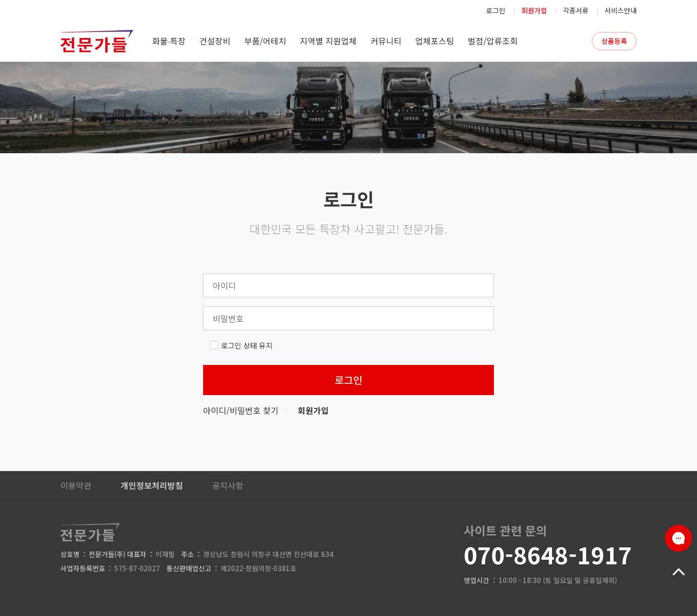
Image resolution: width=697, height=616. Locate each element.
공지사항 (228, 485)
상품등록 (614, 41)
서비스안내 (621, 10)
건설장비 (215, 41)
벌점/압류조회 (493, 41)
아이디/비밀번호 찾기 (241, 410)
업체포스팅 (435, 41)
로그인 (496, 10)
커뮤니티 (386, 41)
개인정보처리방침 (152, 485)
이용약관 (76, 485)
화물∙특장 (169, 41)
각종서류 (576, 10)
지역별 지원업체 (328, 41)
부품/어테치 (265, 41)
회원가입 (534, 10)
